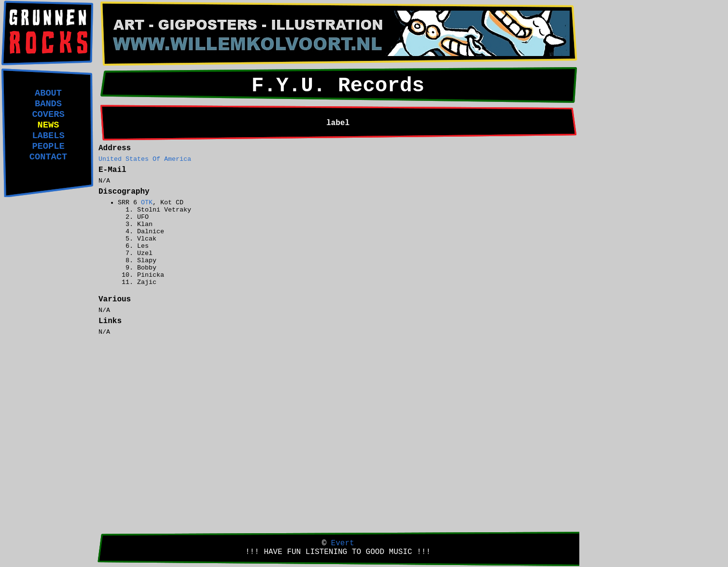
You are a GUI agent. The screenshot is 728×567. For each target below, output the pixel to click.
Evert (343, 543)
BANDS (48, 104)
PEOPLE (48, 146)
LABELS (48, 136)
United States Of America (145, 159)
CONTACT (48, 157)
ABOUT (48, 93)
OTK (147, 203)
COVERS (48, 114)
